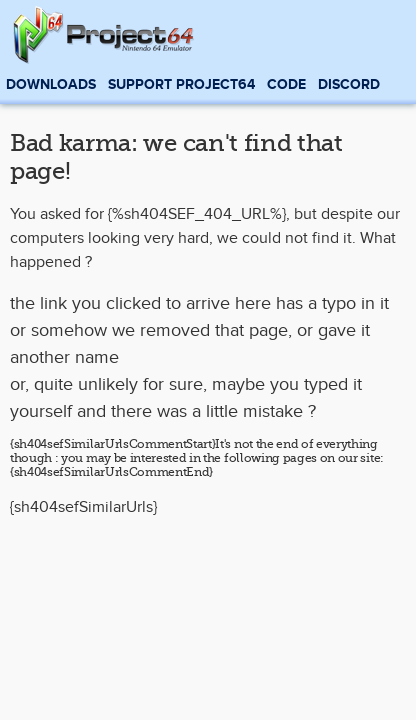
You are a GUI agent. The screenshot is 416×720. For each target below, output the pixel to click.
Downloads (51, 84)
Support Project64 (181, 84)
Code (286, 84)
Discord (349, 84)
